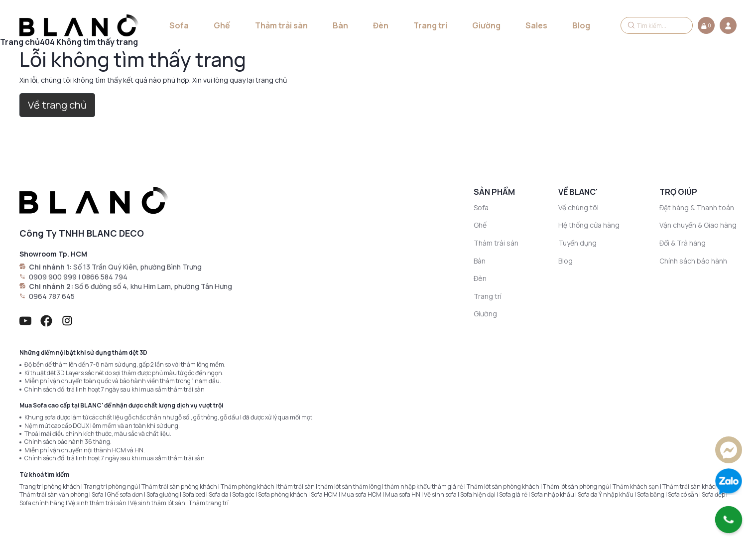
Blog (581, 25)
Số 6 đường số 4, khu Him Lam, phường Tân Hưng (153, 286)
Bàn (340, 25)
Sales (536, 25)
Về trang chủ (57, 105)
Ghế (222, 25)
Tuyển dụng (577, 243)
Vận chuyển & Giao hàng (698, 225)
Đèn (381, 25)
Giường (486, 25)
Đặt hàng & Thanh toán (697, 207)
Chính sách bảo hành (693, 261)
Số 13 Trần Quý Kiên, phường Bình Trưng (137, 267)
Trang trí (430, 25)
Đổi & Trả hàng (683, 243)
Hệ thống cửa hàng (589, 225)
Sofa (179, 25)
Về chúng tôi (578, 207)
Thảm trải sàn (281, 25)
